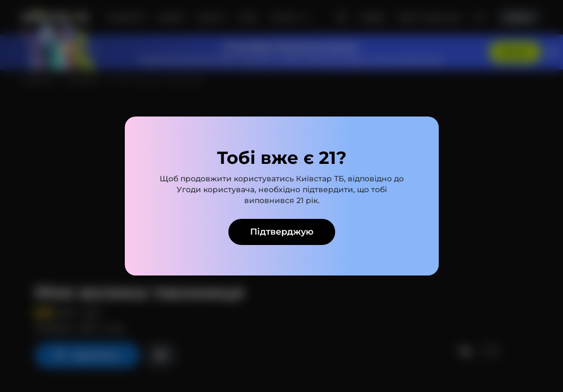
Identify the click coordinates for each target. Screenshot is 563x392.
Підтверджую (282, 232)
